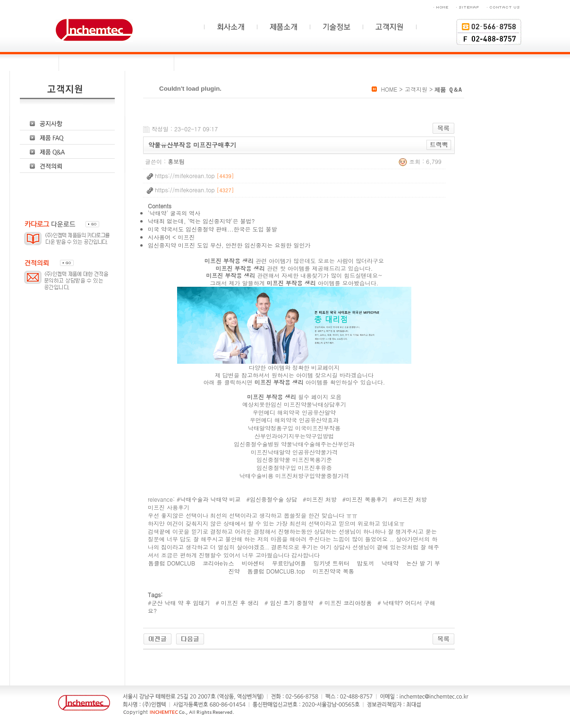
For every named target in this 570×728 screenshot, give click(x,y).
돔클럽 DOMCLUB (173, 563)
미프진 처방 (322, 499)
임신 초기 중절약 (291, 603)
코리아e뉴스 (219, 563)
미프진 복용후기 (366, 499)
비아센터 (254, 563)
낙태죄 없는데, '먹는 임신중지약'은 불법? (201, 221)
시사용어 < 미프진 (171, 237)
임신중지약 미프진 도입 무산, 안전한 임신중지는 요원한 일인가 (229, 245)
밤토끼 (366, 563)
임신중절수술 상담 (273, 499)
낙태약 (391, 563)
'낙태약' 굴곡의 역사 (174, 213)
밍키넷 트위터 (332, 563)
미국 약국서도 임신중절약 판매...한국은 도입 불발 (213, 229)
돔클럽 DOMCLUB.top (277, 571)
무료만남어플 (290, 563)
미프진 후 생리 (239, 603)
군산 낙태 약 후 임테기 (181, 603)
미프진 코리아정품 (347, 603)
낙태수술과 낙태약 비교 (211, 499)
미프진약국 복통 (334, 571)
